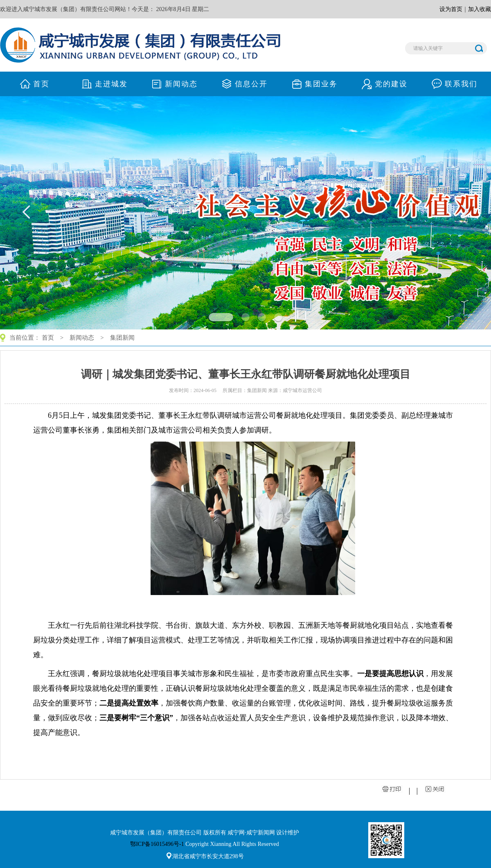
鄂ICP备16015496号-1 (157, 844)
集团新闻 (122, 338)
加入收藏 (480, 9)
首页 (48, 338)
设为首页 (451, 9)
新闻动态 (82, 338)
